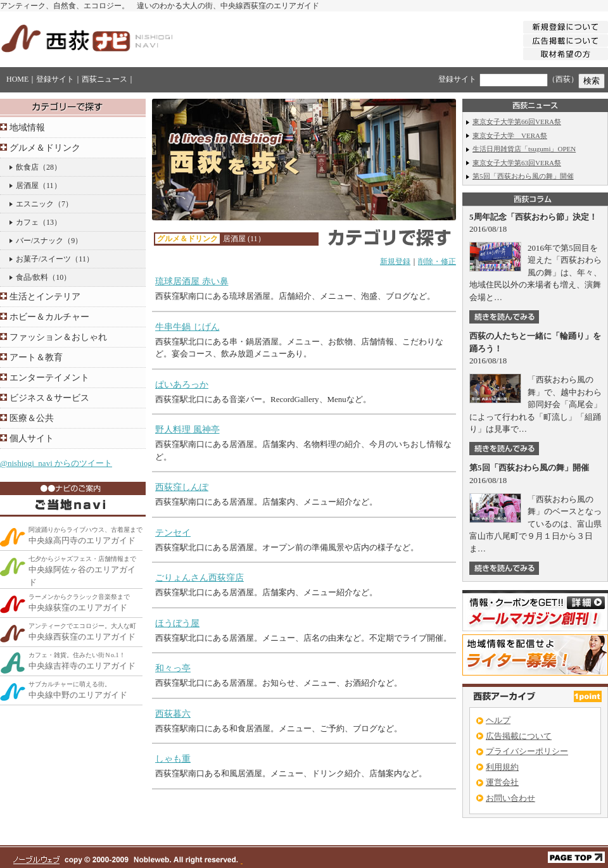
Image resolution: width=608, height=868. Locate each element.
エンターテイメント (49, 378)
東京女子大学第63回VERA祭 (517, 163)
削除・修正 (437, 261)
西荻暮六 (173, 714)
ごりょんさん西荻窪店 (199, 578)
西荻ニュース (104, 79)
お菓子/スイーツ (43, 259)
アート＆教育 (36, 357)
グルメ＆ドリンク (45, 148)
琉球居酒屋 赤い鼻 (192, 281)
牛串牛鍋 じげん (187, 327)
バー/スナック (40, 241)
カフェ (27, 222)
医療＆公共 (32, 418)
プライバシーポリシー (527, 751)
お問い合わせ (510, 798)
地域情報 (27, 128)
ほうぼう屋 (177, 623)
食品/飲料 (32, 277)
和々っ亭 (173, 668)
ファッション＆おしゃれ (58, 337)
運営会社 (502, 782)
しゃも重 (173, 759)
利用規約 (502, 767)
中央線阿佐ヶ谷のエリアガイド (82, 571)
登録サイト (55, 79)
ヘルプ (498, 720)
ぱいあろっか (182, 385)
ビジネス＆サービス (49, 398)
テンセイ (173, 533)
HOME (17, 79)
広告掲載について (519, 736)
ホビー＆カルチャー (49, 317)
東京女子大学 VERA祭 (510, 135)
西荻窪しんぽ (182, 487)
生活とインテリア (45, 297)
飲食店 (27, 167)
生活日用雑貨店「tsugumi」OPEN (524, 149)
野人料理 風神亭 (187, 430)
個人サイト (32, 438)
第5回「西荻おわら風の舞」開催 (523, 176)
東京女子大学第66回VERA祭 (517, 122)
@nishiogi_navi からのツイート (56, 463)
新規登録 (395, 261)
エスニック (35, 204)
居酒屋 (27, 186)
